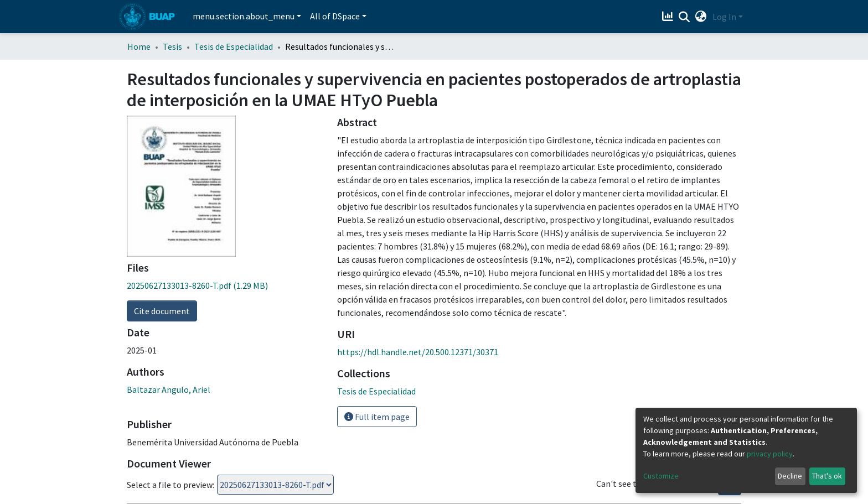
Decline (790, 476)
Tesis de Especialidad (234, 46)
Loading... (275, 455)
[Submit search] (684, 17)
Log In (724, 17)
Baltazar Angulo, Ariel (169, 248)
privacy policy (770, 454)
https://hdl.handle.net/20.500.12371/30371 (418, 352)
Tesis (172, 46)
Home (139, 46)
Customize (661, 476)
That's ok (827, 476)
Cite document (162, 170)
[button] (701, 17)
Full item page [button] (377, 417)
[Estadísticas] (669, 17)
